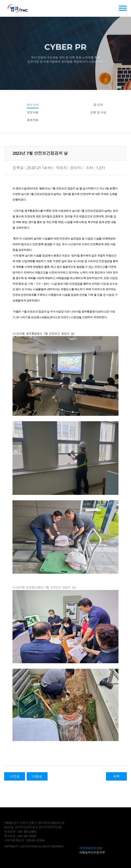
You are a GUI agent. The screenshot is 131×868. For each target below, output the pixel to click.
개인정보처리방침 (91, 848)
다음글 (37, 776)
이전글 (14, 776)
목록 (116, 776)
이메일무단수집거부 (92, 852)
